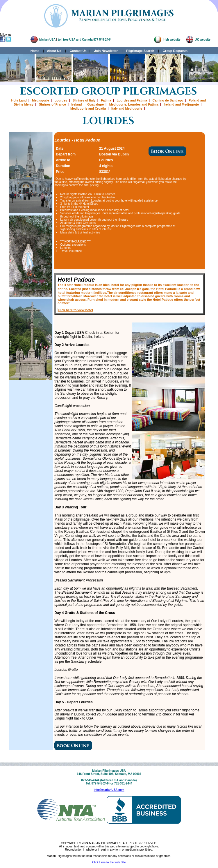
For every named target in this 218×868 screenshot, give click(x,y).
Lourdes (61, 100)
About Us (54, 51)
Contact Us (78, 51)
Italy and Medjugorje (127, 108)
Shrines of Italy (84, 100)
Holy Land (19, 100)
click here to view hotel (75, 310)
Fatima (106, 100)
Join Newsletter (106, 51)
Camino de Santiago (168, 100)
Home (35, 51)
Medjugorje (41, 100)
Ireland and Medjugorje (181, 104)
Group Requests (174, 51)
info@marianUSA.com (109, 790)
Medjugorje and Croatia (88, 108)
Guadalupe (95, 104)
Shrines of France (52, 104)
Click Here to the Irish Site (109, 862)
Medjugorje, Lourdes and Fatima (134, 104)
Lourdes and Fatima (132, 100)
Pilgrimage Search (140, 51)
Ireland (76, 104)
